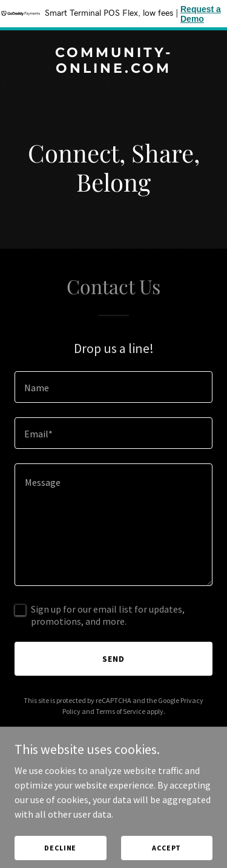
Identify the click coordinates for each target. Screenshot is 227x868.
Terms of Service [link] (120, 711)
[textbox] (113, 387)
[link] (113, 69)
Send (113, 659)
